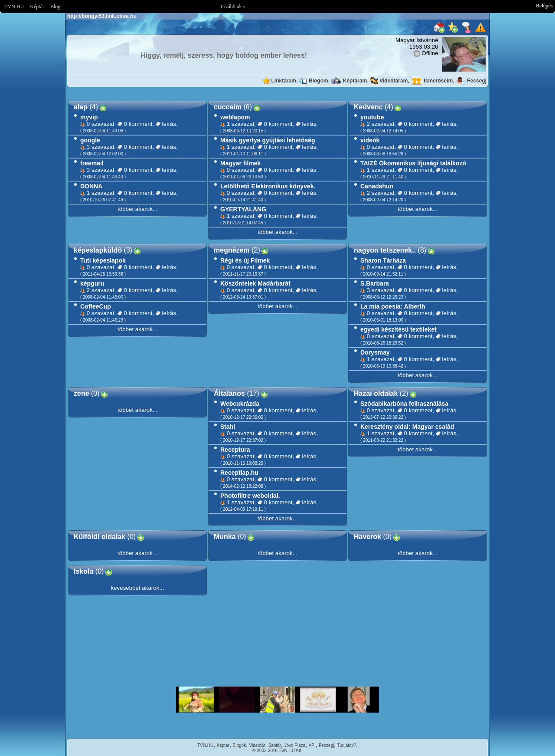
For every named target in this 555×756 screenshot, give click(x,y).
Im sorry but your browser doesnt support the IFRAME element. (277, 700)
